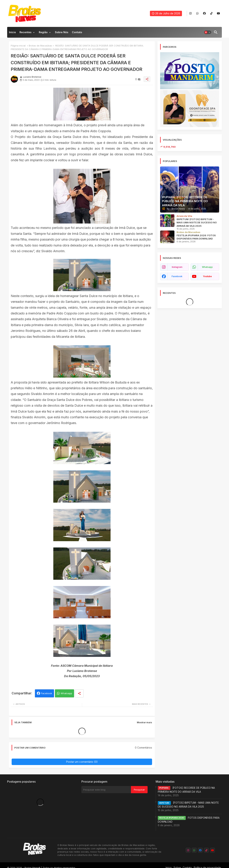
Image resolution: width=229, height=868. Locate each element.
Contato (77, 32)
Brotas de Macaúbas (40, 46)
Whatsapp (66, 693)
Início (12, 32)
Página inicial (18, 46)
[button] (208, 32)
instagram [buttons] (177, 267)
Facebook (47, 693)
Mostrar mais (144, 722)
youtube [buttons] (207, 276)
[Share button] (79, 693)
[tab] (12, 33)
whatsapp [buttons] (207, 267)
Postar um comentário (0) (82, 762)
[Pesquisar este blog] (106, 790)
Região (43, 32)
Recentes (25, 32)
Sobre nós (62, 32)
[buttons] (190, 14)
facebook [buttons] (177, 276)
